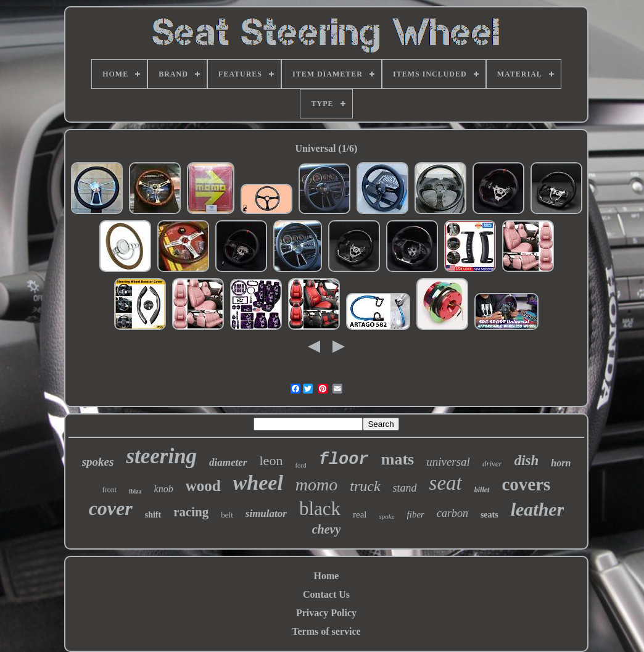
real (360, 514)
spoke (387, 516)
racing (191, 512)
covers (526, 484)
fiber (416, 514)
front (109, 490)
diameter (228, 462)
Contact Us (326, 594)
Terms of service (326, 631)
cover (111, 508)
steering (161, 456)
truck (365, 486)
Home (327, 576)
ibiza (135, 491)
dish (527, 460)
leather (538, 509)
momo (316, 485)
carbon (452, 513)
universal (448, 462)
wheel (258, 483)
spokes (98, 462)
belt (227, 515)
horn (561, 463)
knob (164, 489)
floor (344, 460)
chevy (327, 529)
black (320, 509)
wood (203, 486)
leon (271, 460)
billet (482, 490)
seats (489, 515)
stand (405, 488)
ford (300, 465)
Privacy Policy (326, 613)
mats (398, 459)
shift (153, 515)
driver (492, 464)
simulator (266, 514)
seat (446, 483)
